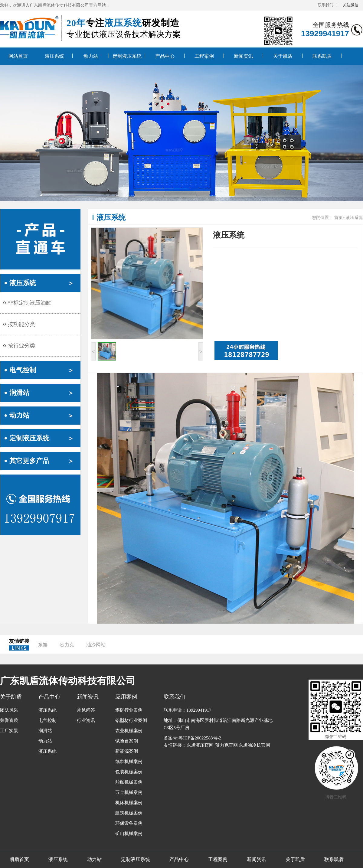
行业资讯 (86, 720)
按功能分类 (21, 324)
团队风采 (9, 710)
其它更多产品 (29, 461)
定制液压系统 (127, 56)
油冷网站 (96, 645)
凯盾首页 (19, 859)
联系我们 (325, 5)
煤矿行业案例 (129, 710)
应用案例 (126, 697)
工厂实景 (9, 731)
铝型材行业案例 (131, 720)
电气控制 (23, 370)
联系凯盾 (322, 56)
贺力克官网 (226, 745)
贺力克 (67, 645)
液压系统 (54, 56)
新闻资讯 (244, 56)
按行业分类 (21, 346)
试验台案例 (127, 741)
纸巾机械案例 (129, 762)
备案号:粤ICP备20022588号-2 (192, 738)
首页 (338, 218)
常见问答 (86, 710)
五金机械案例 (129, 792)
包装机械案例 (129, 772)
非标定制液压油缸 (30, 303)
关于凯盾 (283, 56)
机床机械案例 (129, 803)
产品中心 (165, 56)
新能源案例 (127, 751)
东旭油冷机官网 (254, 745)
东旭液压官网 (200, 745)
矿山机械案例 (129, 834)
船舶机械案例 (129, 782)
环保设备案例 (129, 823)
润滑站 (19, 393)
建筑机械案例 (129, 813)
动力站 (91, 56)
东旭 (43, 645)
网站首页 (18, 56)
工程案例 (204, 56)
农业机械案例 (129, 731)
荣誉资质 (9, 720)
